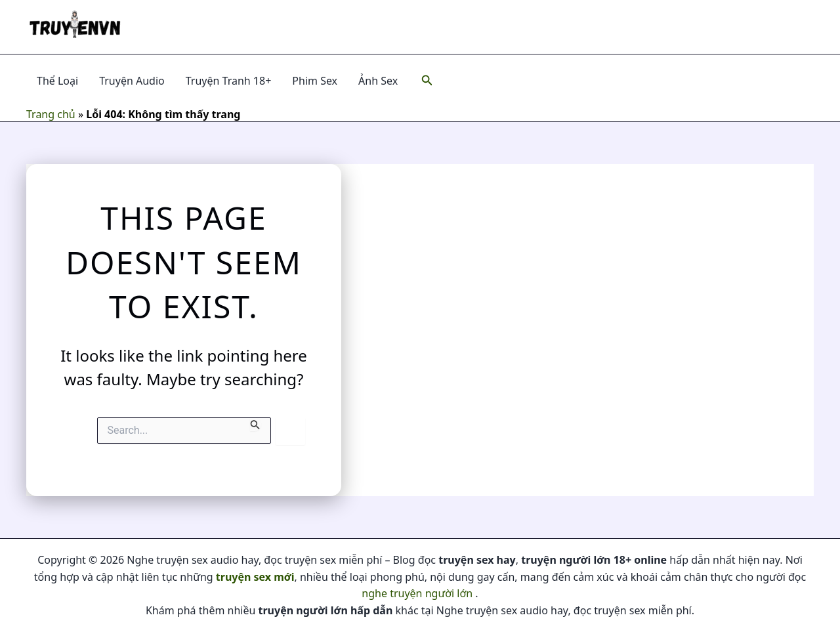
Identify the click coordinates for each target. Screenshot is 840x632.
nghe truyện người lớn (417, 593)
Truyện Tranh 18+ (229, 81)
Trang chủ (51, 114)
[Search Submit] (255, 424)
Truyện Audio (132, 81)
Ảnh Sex (378, 81)
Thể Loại (57, 81)
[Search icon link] (427, 81)
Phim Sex (315, 81)
